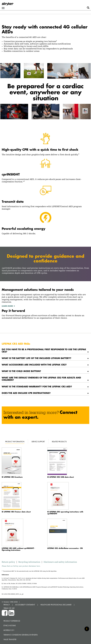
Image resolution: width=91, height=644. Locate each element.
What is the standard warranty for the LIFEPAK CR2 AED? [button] (37, 386)
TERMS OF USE (9, 608)
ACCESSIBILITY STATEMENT (25, 605)
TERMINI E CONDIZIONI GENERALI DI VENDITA (21, 635)
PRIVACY (7, 605)
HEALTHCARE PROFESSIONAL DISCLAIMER (56, 605)
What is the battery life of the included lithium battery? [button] (36, 358)
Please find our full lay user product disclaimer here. (21, 566)
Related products (59, 442)
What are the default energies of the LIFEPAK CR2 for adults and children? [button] (41, 379)
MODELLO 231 (9, 630)
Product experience (12, 621)
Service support (38, 442)
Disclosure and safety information (60, 562)
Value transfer (10, 639)
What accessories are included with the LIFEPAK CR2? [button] (34, 365)
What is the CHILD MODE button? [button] (21, 371)
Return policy (9, 562)
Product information (15, 442)
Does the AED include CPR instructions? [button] (26, 393)
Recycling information (29, 562)
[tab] (45, 351)
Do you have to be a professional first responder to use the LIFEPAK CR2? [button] (44, 350)
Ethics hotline (10, 626)
